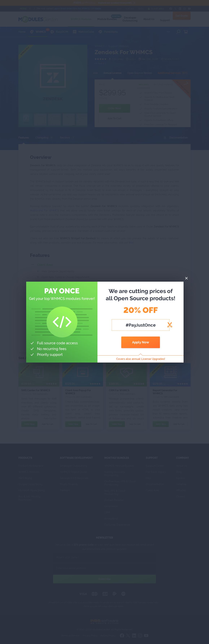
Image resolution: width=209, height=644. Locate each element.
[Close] (186, 278)
